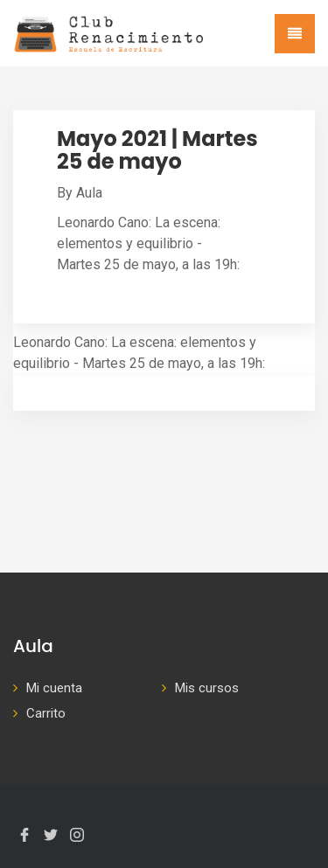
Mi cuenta (54, 688)
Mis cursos (207, 688)
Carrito (46, 713)
